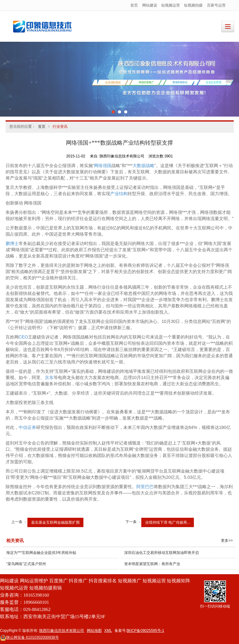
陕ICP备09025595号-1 (145, 631)
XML (108, 631)
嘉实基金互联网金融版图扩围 (55, 522)
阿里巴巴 (145, 487)
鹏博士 (12, 243)
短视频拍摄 (193, 5)
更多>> (227, 541)
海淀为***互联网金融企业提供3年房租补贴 (41, 553)
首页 (134, 5)
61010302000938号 (29, 637)
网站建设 (150, 5)
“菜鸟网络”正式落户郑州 (26, 564)
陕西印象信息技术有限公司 (62, 631)
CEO (23, 337)
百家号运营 (216, 5)
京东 (49, 377)
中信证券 (27, 427)
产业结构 (119, 194)
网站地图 (94, 631)
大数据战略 (143, 166)
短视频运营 (171, 5)
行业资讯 (60, 127)
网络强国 (103, 166)
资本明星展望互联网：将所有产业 (152, 564)
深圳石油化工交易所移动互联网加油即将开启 (162, 553)
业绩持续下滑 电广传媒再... (168, 522)
